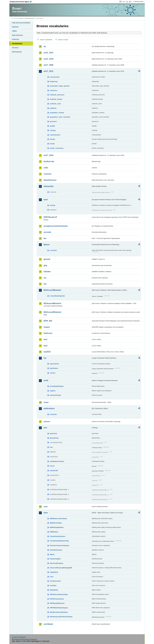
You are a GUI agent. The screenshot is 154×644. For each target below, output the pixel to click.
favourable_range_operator (60, 86)
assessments (55, 77)
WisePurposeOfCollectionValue (61, 617)
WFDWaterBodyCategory (59, 608)
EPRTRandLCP (50, 217)
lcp (45, 358)
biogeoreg (54, 81)
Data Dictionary (29, 18)
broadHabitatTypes (57, 386)
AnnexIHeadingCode (57, 296)
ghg (45, 265)
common (48, 174)
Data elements (17, 35)
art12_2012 (49, 53)
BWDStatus (54, 532)
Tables (14, 31)
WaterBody (54, 590)
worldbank (48, 624)
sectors (53, 373)
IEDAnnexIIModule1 (52, 290)
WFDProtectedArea (57, 599)
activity (53, 205)
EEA (22, 2)
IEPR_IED (48, 321)
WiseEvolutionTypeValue (59, 612)
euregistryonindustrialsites (56, 226)
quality (53, 126)
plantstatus (54, 368)
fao (45, 238)
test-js (52, 466)
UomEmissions (56, 581)
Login (123, 2)
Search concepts (63, 40)
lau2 (46, 346)
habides (47, 272)
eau (51, 447)
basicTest (54, 434)
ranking (53, 130)
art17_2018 (49, 155)
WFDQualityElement (57, 603)
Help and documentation (21, 23)
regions (53, 391)
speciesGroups (56, 395)
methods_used (55, 104)
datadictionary (50, 180)
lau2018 (47, 352)
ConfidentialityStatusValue (60, 541)
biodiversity (49, 161)
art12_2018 (49, 59)
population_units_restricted (60, 117)
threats (53, 139)
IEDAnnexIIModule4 (52, 312)
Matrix (52, 554)
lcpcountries (55, 364)
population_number (57, 113)
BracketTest (54, 438)
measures (54, 90)
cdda (46, 168)
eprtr (46, 200)
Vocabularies (17, 44)
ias (45, 278)
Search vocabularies (46, 40)
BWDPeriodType (56, 523)
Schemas (16, 39)
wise (46, 513)
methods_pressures (57, 95)
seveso (47, 422)
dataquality (49, 186)
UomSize (53, 585)
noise (46, 402)
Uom (52, 577)
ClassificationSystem (58, 536)
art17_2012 (49, 71)
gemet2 (47, 259)
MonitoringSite (55, 559)
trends (52, 144)
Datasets (15, 27)
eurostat (47, 232)
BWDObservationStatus (59, 519)
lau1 (46, 339)
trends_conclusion (57, 148)
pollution (53, 108)
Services (15, 48)
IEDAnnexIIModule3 (52, 303)
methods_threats (56, 99)
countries (54, 250)
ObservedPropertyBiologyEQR (61, 568)
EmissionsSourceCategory (60, 545)
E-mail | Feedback (19, 637)
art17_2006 (49, 65)
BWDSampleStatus (57, 527)
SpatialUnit (54, 572)
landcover (48, 333)
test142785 (54, 471)
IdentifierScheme (56, 550)
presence (53, 121)
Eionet (21, 18)
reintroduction (55, 135)
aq (45, 46)
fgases (47, 244)
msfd (46, 380)
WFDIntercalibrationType (59, 594)
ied (45, 284)
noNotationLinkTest (57, 461)
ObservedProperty (57, 563)
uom (46, 507)
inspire (47, 327)
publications (49, 408)
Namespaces (17, 52)
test (45, 428)
